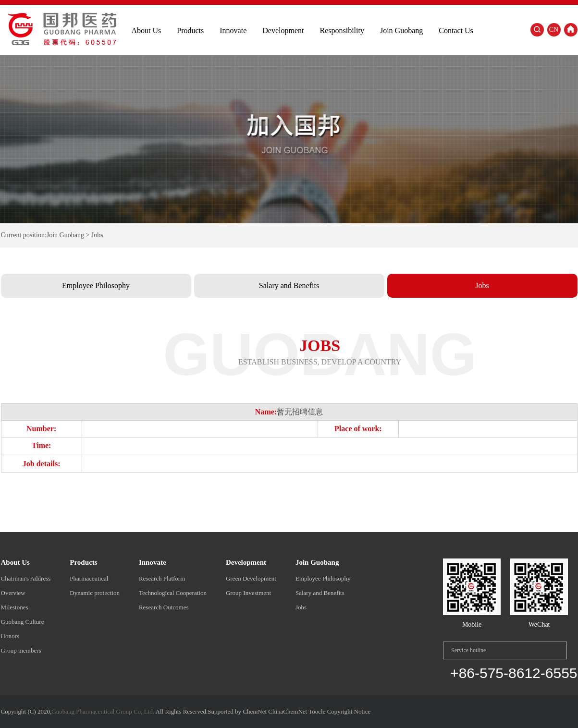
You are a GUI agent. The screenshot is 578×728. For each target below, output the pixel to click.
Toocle (317, 711)
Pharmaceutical (89, 578)
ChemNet (255, 711)
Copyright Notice (349, 711)
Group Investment (248, 593)
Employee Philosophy (96, 285)
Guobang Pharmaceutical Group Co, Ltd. (103, 711)
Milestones (15, 607)
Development (283, 30)
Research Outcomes (164, 607)
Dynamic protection (95, 593)
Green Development (251, 578)
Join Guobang (401, 30)
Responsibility (342, 30)
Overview (13, 593)
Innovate (233, 30)
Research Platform (162, 578)
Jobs (482, 285)
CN (554, 30)
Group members (21, 650)
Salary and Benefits (289, 285)
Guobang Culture (23, 622)
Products (190, 30)
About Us (147, 30)
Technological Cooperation (173, 593)
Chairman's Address (26, 578)
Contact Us (456, 30)
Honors (10, 636)
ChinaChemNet (288, 711)
